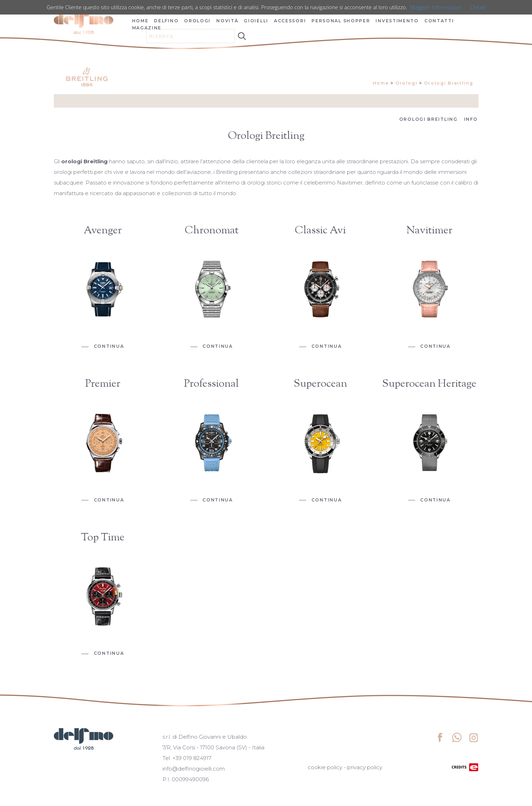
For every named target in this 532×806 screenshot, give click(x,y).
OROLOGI (197, 21)
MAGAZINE (147, 28)
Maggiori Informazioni (436, 7)
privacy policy (365, 767)
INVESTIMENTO (397, 21)
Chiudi (478, 7)
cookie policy (325, 767)
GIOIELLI (256, 21)
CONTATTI (439, 21)
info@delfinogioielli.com (194, 769)
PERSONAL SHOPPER (341, 21)
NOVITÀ (227, 21)
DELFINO (166, 21)
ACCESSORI (290, 21)
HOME (140, 21)
